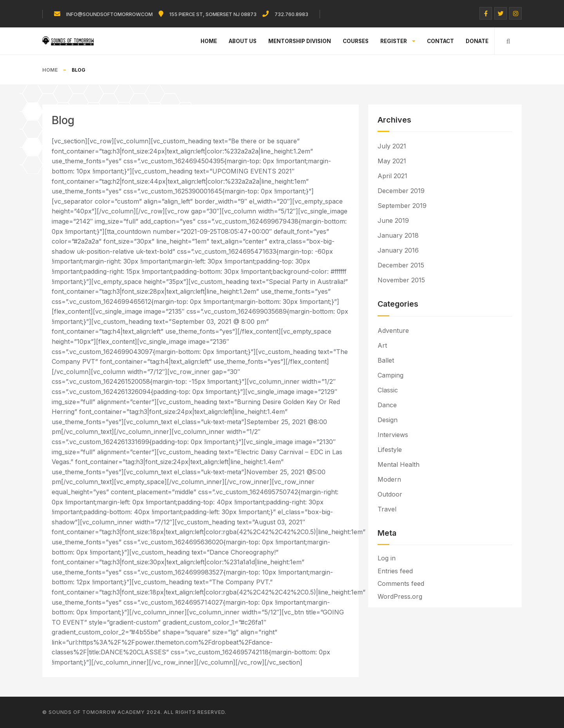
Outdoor (390, 494)
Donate (477, 41)
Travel (387, 509)
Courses (356, 41)
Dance (387, 405)
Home (209, 41)
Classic (388, 390)
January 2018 (398, 235)
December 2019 (401, 191)
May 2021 (392, 161)
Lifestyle (390, 450)
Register (398, 41)
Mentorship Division (300, 41)
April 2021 (392, 176)
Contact (440, 41)
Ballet (386, 360)
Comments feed (401, 583)
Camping (390, 375)
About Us (243, 41)
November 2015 (401, 280)
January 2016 (398, 250)
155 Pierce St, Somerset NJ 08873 (213, 14)
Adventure (393, 331)
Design (388, 420)
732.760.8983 (291, 14)
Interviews (393, 435)
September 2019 (402, 206)
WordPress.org (400, 596)
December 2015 (401, 265)
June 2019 (393, 220)
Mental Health (399, 464)
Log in (387, 558)
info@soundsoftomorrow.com (109, 14)
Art (382, 345)
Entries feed (395, 571)
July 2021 (392, 146)
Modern (389, 479)
